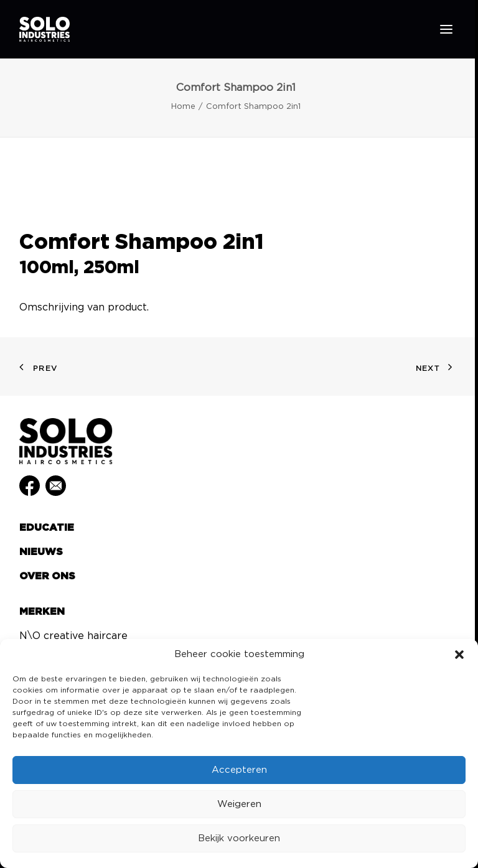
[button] (459, 655)
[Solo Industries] (45, 29)
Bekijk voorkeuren (239, 838)
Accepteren (239, 770)
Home (183, 107)
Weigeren (239, 804)
